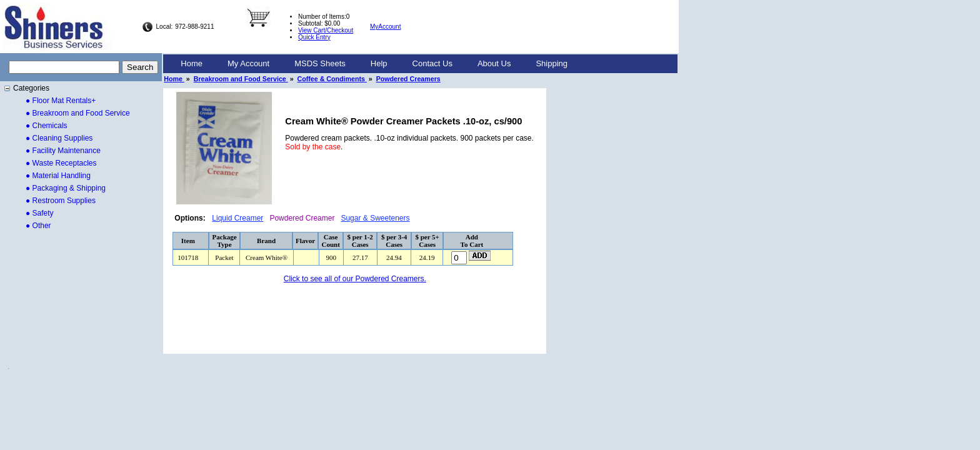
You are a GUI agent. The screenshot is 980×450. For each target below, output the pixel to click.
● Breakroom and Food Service (78, 113)
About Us (494, 63)
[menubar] (374, 64)
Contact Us (432, 63)
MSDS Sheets (320, 63)
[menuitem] (192, 64)
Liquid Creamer (237, 218)
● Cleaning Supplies (59, 138)
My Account (248, 63)
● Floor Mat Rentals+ (61, 101)
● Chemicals (47, 126)
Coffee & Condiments (332, 79)
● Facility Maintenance (63, 151)
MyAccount (385, 27)
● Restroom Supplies (61, 201)
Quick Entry (314, 37)
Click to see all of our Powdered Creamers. (355, 279)
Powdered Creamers (408, 79)
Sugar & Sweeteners (375, 218)
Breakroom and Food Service (241, 79)
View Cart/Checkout (326, 30)
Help (379, 63)
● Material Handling (58, 176)
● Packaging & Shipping (66, 188)
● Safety (40, 213)
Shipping (552, 63)
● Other (38, 226)
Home (192, 63)
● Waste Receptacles (61, 163)
